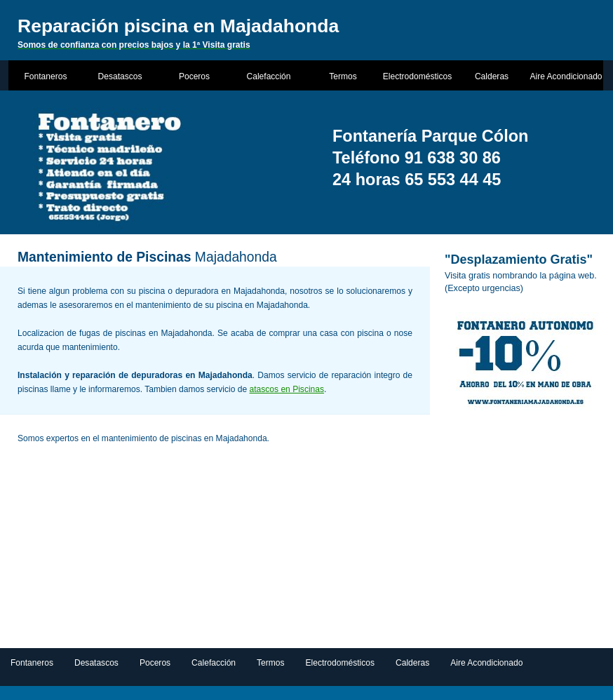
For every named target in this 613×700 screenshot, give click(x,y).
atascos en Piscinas (287, 389)
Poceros (194, 76)
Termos (343, 76)
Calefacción (269, 76)
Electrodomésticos (417, 76)
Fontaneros (46, 76)
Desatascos (120, 76)
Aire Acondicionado (566, 76)
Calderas (492, 76)
